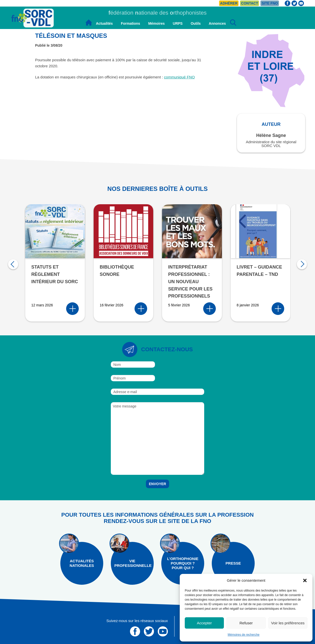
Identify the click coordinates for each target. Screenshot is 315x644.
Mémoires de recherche (244, 635)
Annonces (217, 23)
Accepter (204, 623)
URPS (178, 23)
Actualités (104, 23)
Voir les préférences (288, 623)
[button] (305, 580)
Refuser (246, 623)
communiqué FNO (179, 77)
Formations (130, 23)
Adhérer (229, 3)
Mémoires (156, 23)
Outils (196, 23)
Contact (250, 3)
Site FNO (270, 3)
